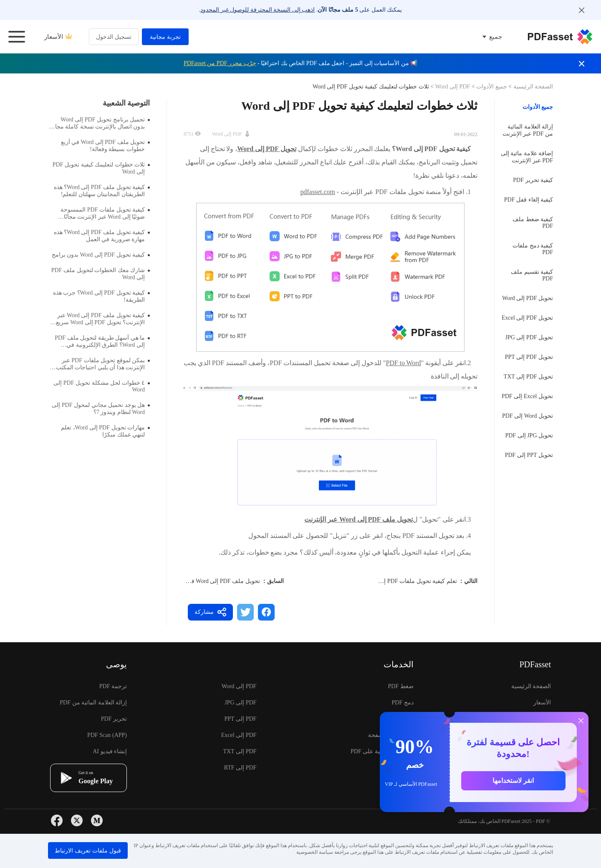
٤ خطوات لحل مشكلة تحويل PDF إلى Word (102, 386)
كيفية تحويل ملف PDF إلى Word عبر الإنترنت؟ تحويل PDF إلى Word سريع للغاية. (103, 319)
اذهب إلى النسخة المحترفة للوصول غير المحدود (258, 10)
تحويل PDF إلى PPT (529, 357)
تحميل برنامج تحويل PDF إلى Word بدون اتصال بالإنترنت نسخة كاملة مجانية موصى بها (99, 123)
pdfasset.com (317, 192)
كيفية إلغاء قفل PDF (529, 200)
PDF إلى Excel (239, 735)
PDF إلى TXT (240, 751)
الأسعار (58, 37)
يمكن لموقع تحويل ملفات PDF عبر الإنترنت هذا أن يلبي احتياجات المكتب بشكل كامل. (103, 364)
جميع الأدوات (491, 87)
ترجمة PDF (113, 686)
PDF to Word (403, 363)
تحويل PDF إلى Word (528, 298)
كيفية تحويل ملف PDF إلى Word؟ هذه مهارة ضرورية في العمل (102, 236)
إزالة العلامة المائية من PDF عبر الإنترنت (528, 130)
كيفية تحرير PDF (533, 180)
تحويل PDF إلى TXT (528, 377)
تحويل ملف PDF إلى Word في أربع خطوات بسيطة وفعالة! (190, 581)
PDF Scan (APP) (107, 735)
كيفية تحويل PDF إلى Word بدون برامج (101, 255)
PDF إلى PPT (241, 719)
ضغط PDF (401, 686)
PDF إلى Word (452, 87)
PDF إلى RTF (240, 768)
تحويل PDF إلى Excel (527, 318)
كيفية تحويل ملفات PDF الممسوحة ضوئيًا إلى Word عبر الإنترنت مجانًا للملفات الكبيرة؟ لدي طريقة (105, 213)
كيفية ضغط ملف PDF (533, 223)
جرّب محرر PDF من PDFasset (220, 63)
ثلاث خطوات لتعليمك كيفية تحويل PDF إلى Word (101, 168)
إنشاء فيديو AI (110, 751)
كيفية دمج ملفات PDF (533, 249)
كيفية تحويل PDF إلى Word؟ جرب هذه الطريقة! (101, 296)
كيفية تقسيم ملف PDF (532, 275)
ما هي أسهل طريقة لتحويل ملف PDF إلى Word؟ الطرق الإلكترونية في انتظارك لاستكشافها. (102, 342)
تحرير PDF (114, 719)
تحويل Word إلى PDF (528, 416)
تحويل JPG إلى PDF (529, 435)
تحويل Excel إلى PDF (527, 396)
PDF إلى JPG (240, 703)
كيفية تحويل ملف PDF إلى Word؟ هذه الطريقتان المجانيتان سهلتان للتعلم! (102, 191)
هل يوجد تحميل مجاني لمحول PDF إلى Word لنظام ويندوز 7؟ (101, 409)
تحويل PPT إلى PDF (529, 455)
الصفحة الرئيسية (532, 87)
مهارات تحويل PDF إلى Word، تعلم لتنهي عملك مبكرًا (105, 431)
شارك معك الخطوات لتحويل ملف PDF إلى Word (101, 274)
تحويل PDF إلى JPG (529, 337)
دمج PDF (403, 703)
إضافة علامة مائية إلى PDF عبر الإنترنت (527, 157)
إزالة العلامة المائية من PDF (93, 703)
